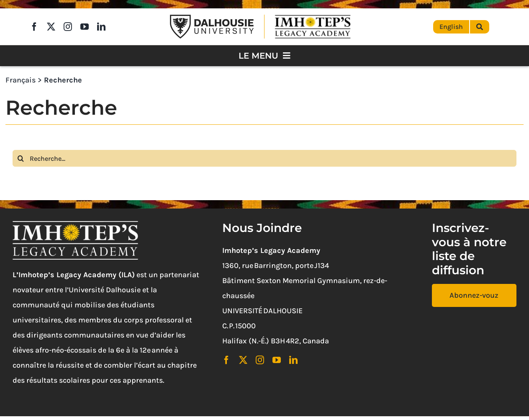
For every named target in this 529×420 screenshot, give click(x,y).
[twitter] (51, 27)
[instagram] (68, 27)
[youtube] (85, 27)
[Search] (21, 158)
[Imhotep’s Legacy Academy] (313, 16)
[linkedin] (101, 27)
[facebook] (34, 27)
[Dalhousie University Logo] (212, 18)
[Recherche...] (264, 158)
